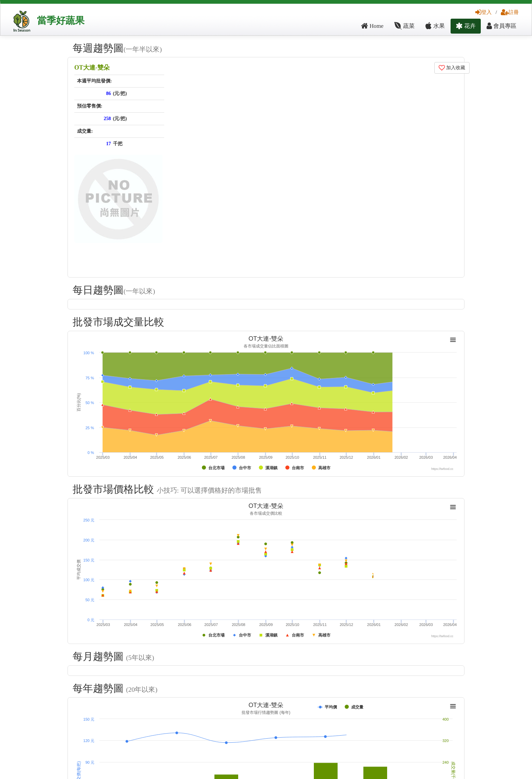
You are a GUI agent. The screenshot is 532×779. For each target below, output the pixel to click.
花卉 (466, 26)
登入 (483, 12)
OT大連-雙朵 (92, 68)
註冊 (510, 12)
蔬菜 (404, 26)
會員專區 (501, 26)
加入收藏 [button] (452, 68)
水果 (435, 26)
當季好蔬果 (61, 21)
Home (372, 26)
